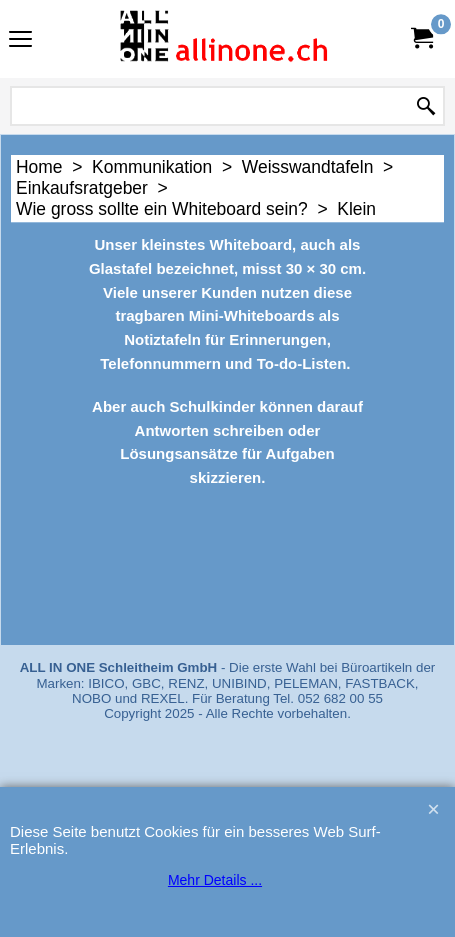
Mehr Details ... (215, 880)
